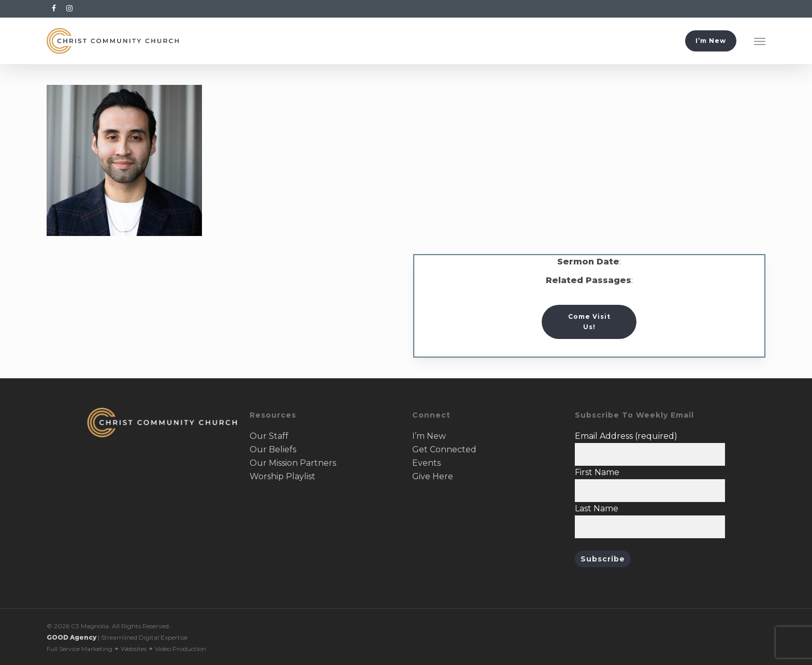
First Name (597, 472)
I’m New (429, 436)
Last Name (597, 508)
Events (426, 463)
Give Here (433, 476)
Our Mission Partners (293, 463)
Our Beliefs (273, 449)
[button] (760, 41)
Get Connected (444, 449)
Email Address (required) (626, 436)
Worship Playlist (282, 476)
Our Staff (269, 436)
